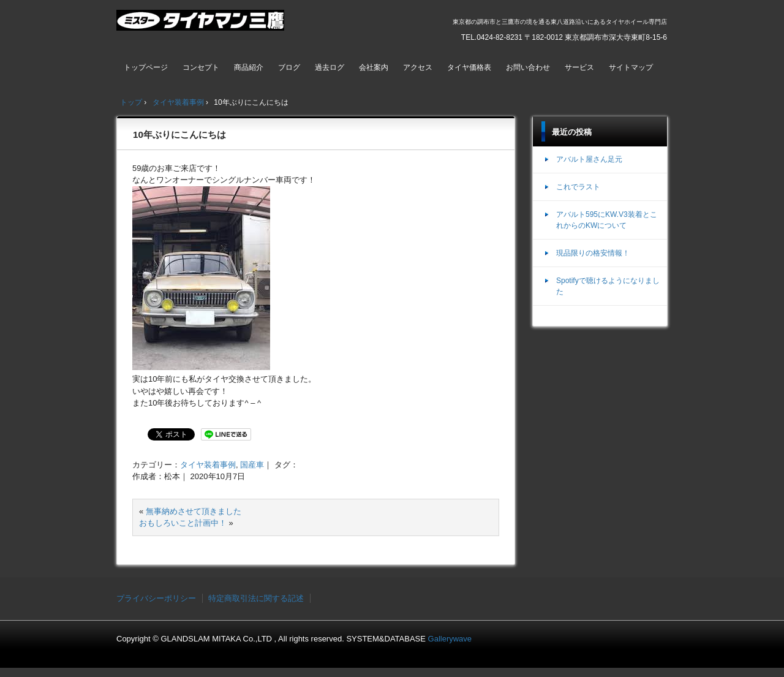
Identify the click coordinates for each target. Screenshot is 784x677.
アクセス (418, 67)
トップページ (146, 67)
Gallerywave (450, 639)
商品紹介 (249, 67)
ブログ (289, 67)
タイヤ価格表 (469, 67)
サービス (579, 67)
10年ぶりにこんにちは (179, 134)
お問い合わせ (528, 67)
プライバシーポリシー (156, 598)
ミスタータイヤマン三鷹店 (202, 25)
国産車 (252, 465)
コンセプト (201, 67)
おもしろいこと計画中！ (183, 523)
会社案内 (374, 67)
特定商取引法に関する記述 (256, 598)
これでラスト (578, 187)
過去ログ (330, 67)
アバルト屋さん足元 (589, 159)
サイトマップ (631, 67)
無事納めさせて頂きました (194, 511)
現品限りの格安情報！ (593, 253)
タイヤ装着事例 (208, 465)
